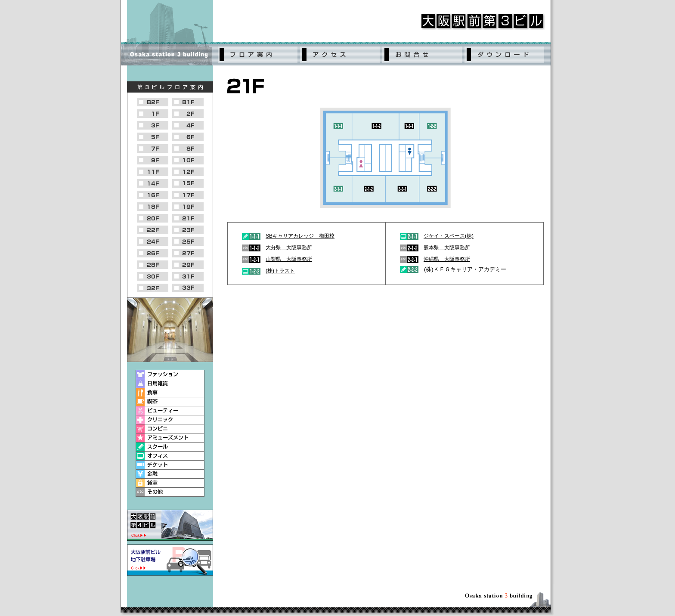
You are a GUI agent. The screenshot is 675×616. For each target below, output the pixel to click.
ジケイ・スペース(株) (449, 236)
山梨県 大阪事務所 (289, 259)
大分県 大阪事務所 (289, 248)
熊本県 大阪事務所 (447, 248)
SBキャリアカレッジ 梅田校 (300, 236)
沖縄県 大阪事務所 (447, 259)
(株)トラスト (280, 271)
